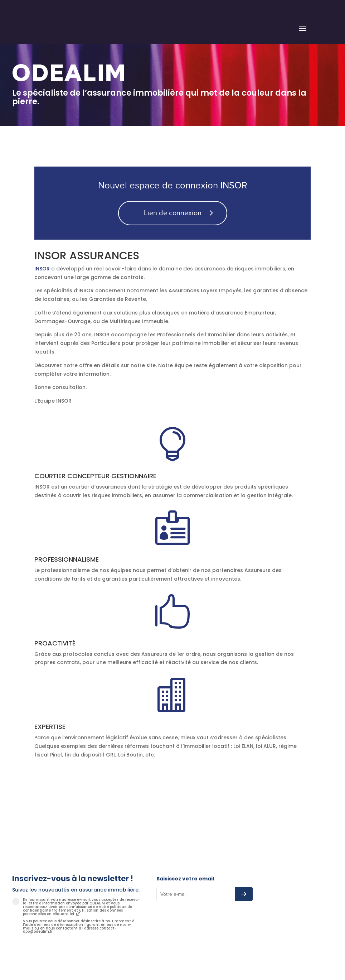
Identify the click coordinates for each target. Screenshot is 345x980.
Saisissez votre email (185, 879)
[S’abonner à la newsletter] (244, 894)
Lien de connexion (173, 213)
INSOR (42, 269)
